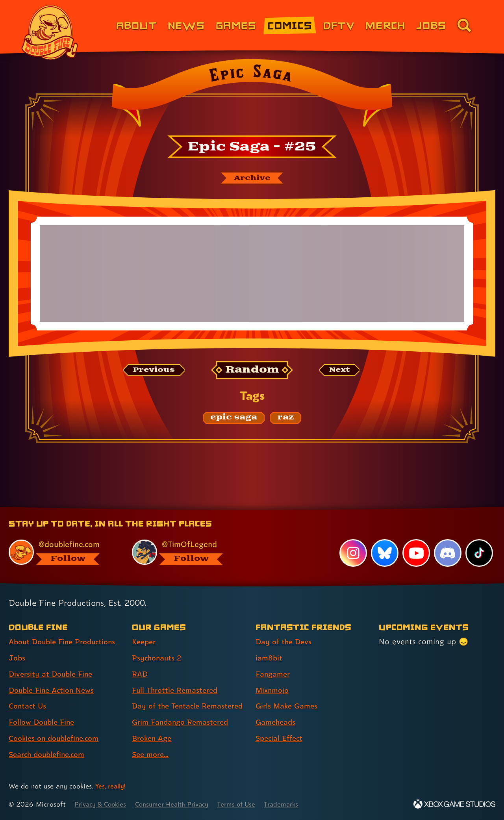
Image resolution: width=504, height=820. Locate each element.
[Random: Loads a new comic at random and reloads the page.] (252, 371)
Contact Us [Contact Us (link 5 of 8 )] (29, 692)
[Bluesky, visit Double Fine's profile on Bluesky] (384, 540)
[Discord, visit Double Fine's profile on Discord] (447, 540)
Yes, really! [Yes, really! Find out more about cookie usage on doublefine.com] (112, 786)
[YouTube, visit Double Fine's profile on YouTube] (416, 540)
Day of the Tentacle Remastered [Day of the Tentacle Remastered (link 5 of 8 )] (168, 699)
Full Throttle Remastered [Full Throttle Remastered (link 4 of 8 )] (177, 676)
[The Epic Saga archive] (252, 178)
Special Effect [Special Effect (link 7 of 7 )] (281, 725)
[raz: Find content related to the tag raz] (285, 419)
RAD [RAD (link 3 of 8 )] (140, 660)
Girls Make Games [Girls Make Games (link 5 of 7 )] (289, 692)
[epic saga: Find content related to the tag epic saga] (234, 419)
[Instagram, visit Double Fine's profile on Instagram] (352, 540)
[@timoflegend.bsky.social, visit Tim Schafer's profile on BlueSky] (185, 539)
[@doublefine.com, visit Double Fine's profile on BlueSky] (61, 539)
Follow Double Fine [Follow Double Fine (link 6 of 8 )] (44, 709)
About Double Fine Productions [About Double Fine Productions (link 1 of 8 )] (66, 628)
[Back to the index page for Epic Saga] (252, 95)
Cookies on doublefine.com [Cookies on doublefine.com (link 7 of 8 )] (57, 725)
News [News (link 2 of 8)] (186, 25)
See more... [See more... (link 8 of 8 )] (152, 755)
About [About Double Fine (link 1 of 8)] (136, 25)
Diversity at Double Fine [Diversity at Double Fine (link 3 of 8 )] (53, 660)
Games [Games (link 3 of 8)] (236, 25)
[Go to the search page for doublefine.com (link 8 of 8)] (464, 25)
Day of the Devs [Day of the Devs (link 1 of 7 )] (285, 628)
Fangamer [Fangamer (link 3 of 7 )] (274, 660)
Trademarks (296, 804)
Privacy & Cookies (103, 804)
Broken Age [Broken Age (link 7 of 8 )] (153, 738)
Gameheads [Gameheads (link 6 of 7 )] (277, 709)
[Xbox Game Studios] (454, 804)
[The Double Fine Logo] (50, 32)
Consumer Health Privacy (180, 804)
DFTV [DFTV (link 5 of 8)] (339, 25)
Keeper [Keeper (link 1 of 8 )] (145, 628)
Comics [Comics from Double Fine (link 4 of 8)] (290, 25)
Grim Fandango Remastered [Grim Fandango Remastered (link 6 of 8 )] (183, 722)
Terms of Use (249, 804)
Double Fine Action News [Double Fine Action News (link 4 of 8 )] (54, 676)
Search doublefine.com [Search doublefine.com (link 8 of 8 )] (50, 741)
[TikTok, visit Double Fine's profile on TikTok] (479, 540)
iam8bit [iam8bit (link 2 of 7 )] (270, 644)
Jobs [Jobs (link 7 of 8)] (431, 25)
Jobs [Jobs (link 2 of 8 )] (18, 644)
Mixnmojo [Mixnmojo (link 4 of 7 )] (274, 676)
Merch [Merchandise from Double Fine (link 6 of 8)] (385, 25)
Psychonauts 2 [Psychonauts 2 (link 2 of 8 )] (158, 644)
